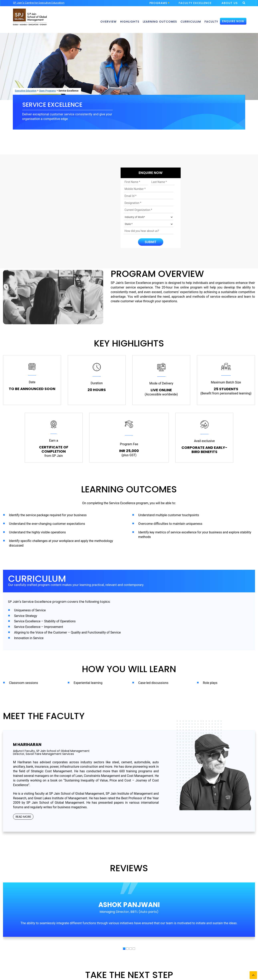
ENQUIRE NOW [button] (233, 21)
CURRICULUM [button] (191, 22)
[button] (124, 949)
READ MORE (23, 817)
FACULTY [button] (211, 22)
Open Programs (47, 91)
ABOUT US (230, 3)
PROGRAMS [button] (160, 3)
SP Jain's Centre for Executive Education (39, 3)
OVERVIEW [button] (108, 22)
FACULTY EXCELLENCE (195, 3)
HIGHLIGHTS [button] (130, 22)
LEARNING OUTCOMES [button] (160, 22)
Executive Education (26, 91)
